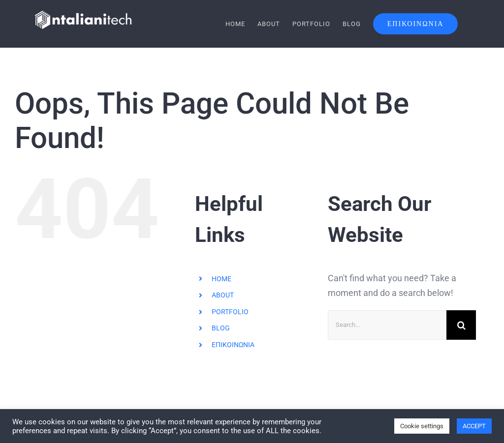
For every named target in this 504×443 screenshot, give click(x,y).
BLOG (221, 328)
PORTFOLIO (230, 311)
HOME (221, 278)
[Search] (461, 325)
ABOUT (223, 295)
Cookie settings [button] (422, 426)
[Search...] (387, 325)
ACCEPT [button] (474, 426)
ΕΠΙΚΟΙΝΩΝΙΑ (233, 345)
